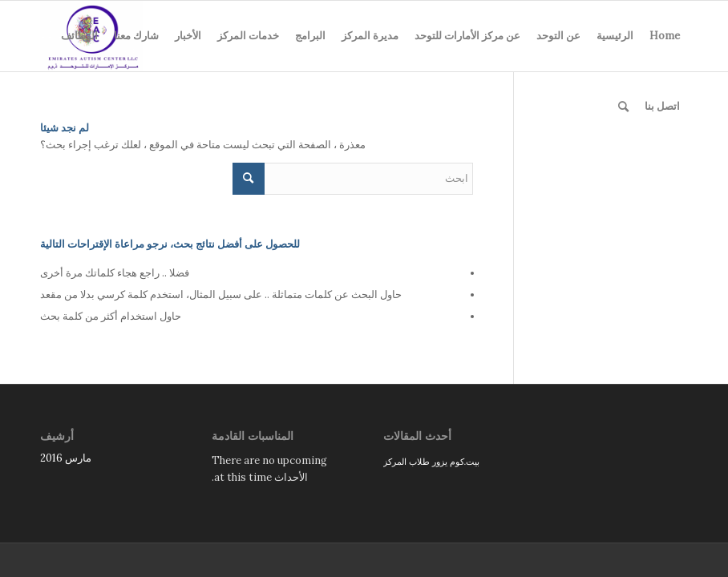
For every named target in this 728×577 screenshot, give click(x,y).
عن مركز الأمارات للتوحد (467, 36)
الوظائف (79, 36)
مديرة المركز (370, 36)
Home (665, 36)
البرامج (310, 36)
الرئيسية (615, 36)
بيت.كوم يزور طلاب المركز (431, 462)
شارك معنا (136, 36)
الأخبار (188, 36)
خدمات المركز (248, 36)
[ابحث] (623, 107)
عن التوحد (558, 36)
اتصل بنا (662, 106)
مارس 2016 (66, 458)
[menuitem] (623, 107)
